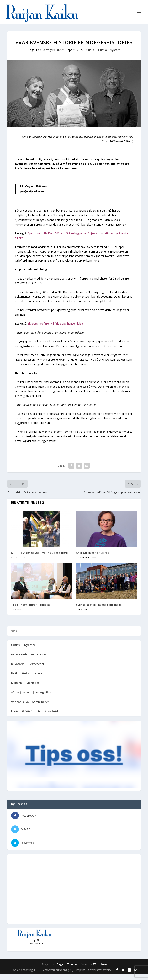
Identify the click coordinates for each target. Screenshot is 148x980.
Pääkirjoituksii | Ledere (27, 679)
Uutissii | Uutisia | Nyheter (103, 56)
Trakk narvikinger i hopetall (31, 611)
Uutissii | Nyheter (23, 651)
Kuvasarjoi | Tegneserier (28, 670)
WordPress (100, 970)
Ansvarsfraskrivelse (100, 976)
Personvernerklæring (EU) (57, 976)
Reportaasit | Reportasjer (29, 660)
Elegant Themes (67, 970)
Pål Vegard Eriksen (53, 56)
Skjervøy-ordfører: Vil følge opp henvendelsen (56, 330)
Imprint (81, 976)
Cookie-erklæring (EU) (25, 976)
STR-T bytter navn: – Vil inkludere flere (39, 559)
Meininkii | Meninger (25, 689)
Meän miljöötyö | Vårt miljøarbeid (34, 717)
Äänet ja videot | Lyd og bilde (31, 698)
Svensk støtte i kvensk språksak (99, 611)
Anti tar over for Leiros (92, 559)
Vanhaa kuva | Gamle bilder (30, 708)
